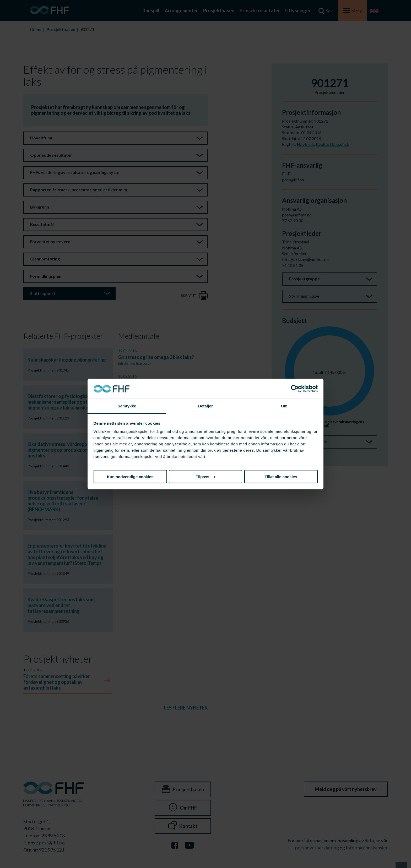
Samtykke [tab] (127, 406)
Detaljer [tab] (206, 406)
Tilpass (206, 476)
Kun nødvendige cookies (130, 476)
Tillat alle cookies (281, 476)
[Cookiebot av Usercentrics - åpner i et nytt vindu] (295, 389)
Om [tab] (284, 406)
